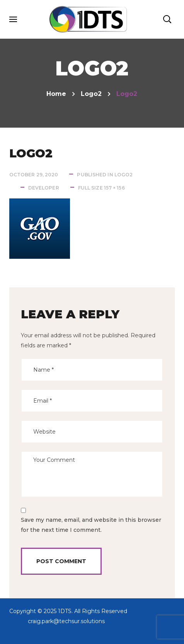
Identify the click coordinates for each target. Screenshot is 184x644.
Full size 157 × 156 (101, 188)
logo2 (91, 94)
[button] (167, 19)
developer (44, 188)
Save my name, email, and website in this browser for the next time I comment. (91, 525)
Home (56, 94)
